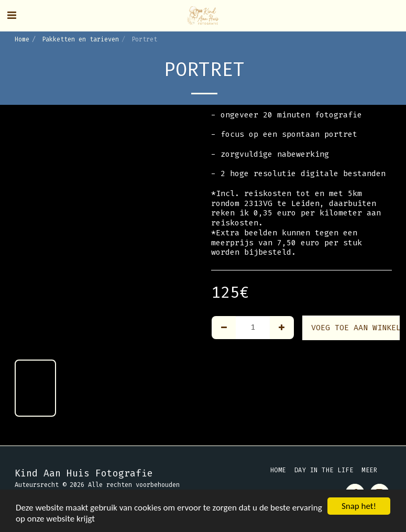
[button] (12, 15)
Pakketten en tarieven (80, 39)
